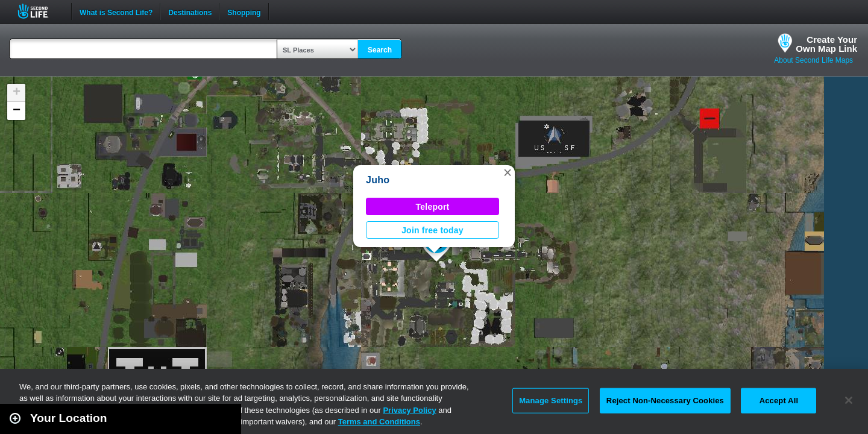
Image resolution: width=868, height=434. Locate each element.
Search (380, 50)
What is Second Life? (116, 11)
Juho (378, 180)
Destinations (190, 11)
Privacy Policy (409, 410)
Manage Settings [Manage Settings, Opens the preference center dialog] (551, 401)
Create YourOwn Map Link (826, 44)
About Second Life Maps (813, 60)
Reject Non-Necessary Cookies (665, 401)
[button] (508, 172)
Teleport (433, 207)
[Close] (849, 400)
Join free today (432, 230)
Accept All (779, 401)
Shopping (244, 11)
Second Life (39, 11)
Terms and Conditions (379, 422)
